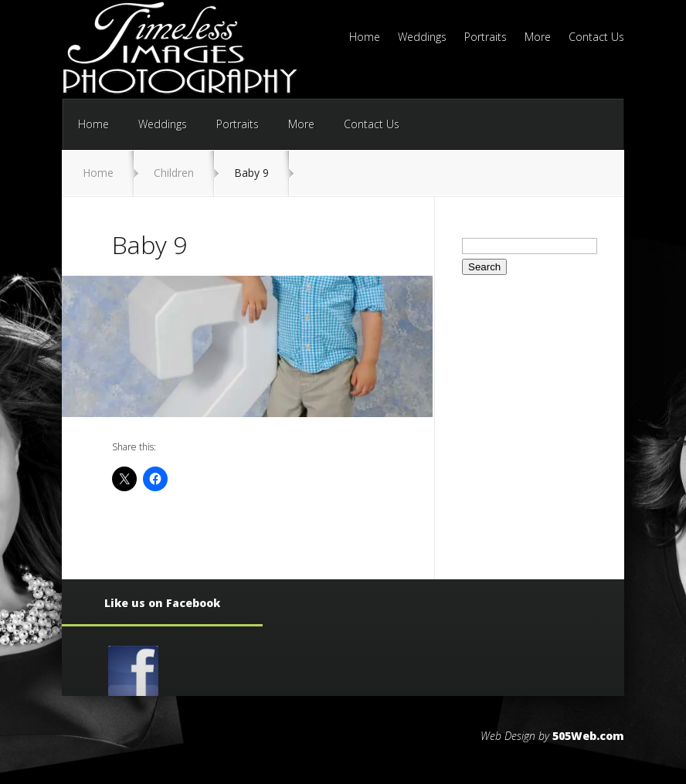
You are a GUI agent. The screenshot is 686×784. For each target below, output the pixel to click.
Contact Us (596, 38)
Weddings (422, 38)
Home (365, 38)
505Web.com (588, 736)
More (538, 38)
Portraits (486, 38)
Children (174, 173)
